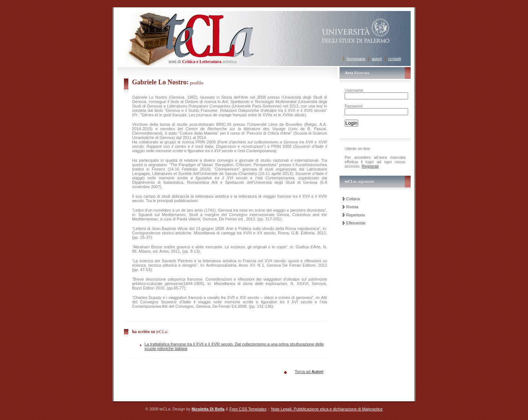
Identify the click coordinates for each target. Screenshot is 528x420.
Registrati (370, 166)
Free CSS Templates (248, 409)
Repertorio (355, 215)
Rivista (352, 207)
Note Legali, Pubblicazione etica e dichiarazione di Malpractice (327, 409)
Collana (353, 199)
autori (377, 59)
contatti (395, 59)
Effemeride (356, 223)
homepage (356, 59)
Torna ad (309, 372)
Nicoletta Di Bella (208, 409)
